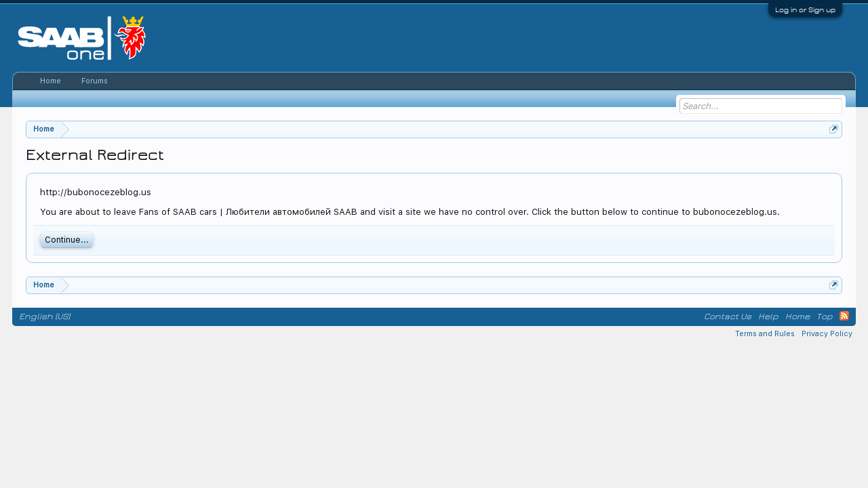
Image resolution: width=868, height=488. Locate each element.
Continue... (67, 240)
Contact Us (728, 317)
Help (768, 317)
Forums (95, 81)
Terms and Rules (765, 334)
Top (825, 317)
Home (51, 81)
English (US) (44, 317)
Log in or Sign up (805, 10)
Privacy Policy (827, 334)
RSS (844, 316)
